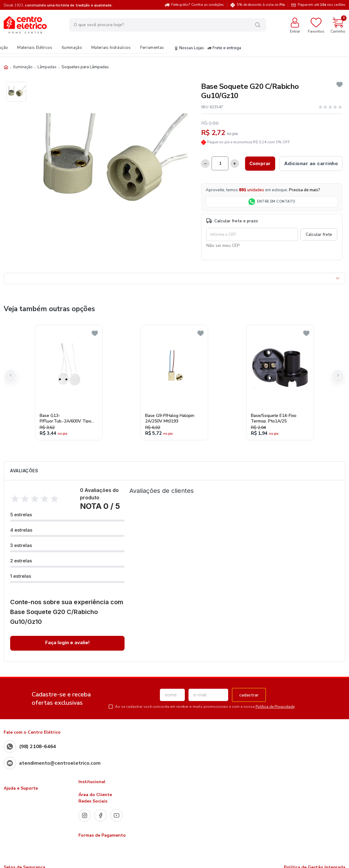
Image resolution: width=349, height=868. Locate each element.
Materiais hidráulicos (111, 48)
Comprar (260, 163)
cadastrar (249, 695)
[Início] (6, 67)
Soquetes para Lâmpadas (85, 67)
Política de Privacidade (275, 707)
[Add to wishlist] (340, 85)
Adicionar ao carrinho (311, 163)
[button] (10, 375)
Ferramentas (152, 48)
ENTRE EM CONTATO (272, 202)
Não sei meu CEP (223, 246)
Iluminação (72, 48)
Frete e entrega (224, 48)
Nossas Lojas (189, 48)
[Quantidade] (220, 163)
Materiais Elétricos (35, 48)
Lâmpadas (47, 67)
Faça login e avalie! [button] (67, 642)
